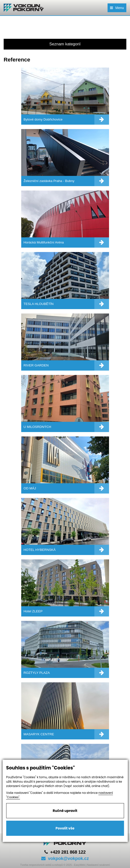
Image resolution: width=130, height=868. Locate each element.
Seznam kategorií (65, 44)
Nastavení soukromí (98, 865)
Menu (117, 8)
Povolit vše (65, 828)
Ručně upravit (65, 811)
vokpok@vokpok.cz (65, 858)
